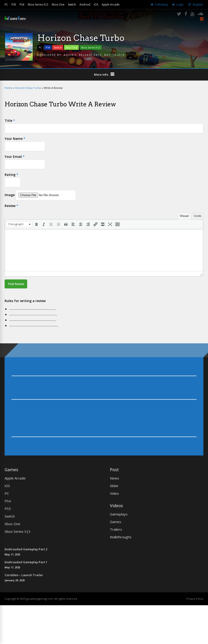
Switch (72, 4)
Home (8, 88)
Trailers (116, 529)
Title (10, 121)
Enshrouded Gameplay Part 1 (26, 562)
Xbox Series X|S (38, 4)
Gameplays (119, 514)
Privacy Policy (195, 599)
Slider (114, 486)
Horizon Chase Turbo (28, 88)
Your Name (15, 139)
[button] (19, 224)
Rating (11, 175)
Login (180, 4)
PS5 (14, 4)
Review (11, 206)
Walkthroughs (121, 537)
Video (114, 493)
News (114, 478)
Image (10, 195)
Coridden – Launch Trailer (24, 575)
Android (85, 4)
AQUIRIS (70, 55)
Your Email (15, 157)
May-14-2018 (114, 55)
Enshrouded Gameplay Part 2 (26, 549)
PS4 (22, 4)
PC (6, 4)
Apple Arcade (111, 4)
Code (198, 216)
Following (161, 4)
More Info (101, 75)
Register (198, 4)
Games (116, 522)
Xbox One (58, 4)
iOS (96, 4)
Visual (184, 216)
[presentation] (19, 224)
